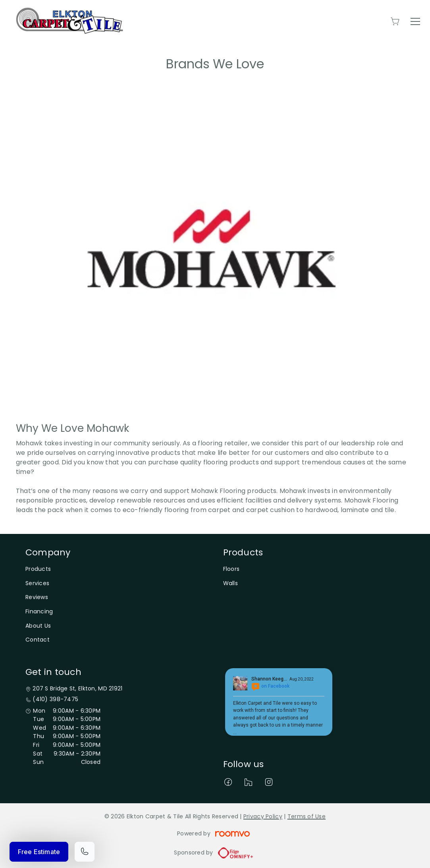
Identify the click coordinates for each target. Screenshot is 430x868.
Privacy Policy (263, 816)
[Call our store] (85, 852)
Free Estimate (39, 852)
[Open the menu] (415, 21)
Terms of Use (307, 816)
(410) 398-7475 (55, 699)
